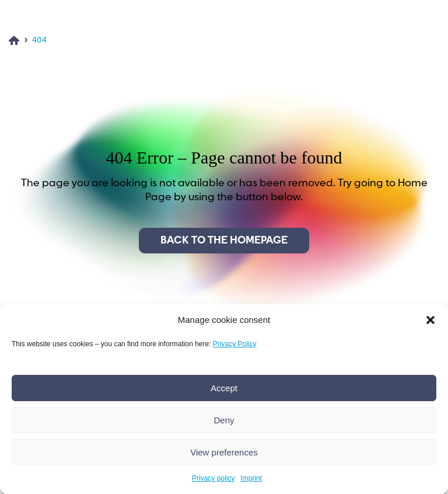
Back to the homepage (224, 241)
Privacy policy (213, 478)
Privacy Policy (235, 344)
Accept (224, 388)
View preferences (224, 452)
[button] (430, 320)
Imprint (251, 478)
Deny (224, 420)
